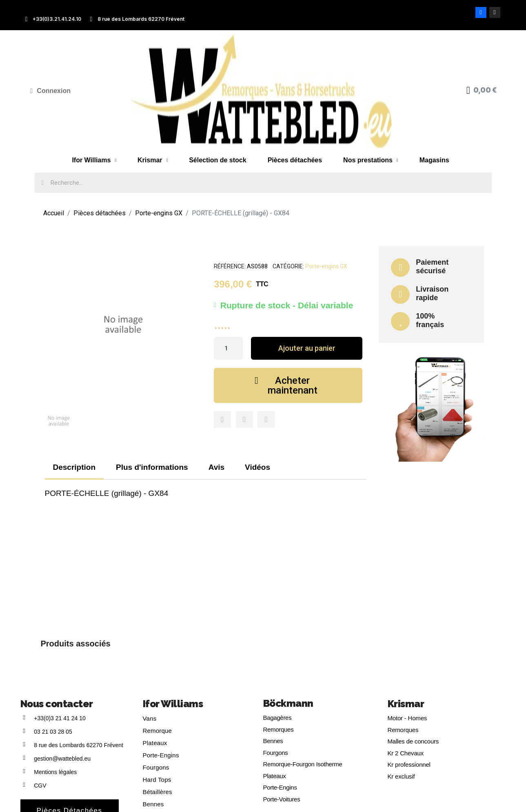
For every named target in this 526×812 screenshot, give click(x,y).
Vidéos (257, 467)
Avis (216, 467)
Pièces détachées (295, 160)
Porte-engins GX (326, 266)
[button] (307, 348)
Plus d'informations (152, 467)
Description (74, 467)
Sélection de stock (218, 160)
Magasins (434, 160)
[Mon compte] (51, 91)
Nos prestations (371, 160)
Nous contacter (57, 704)
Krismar (153, 160)
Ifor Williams (94, 160)
